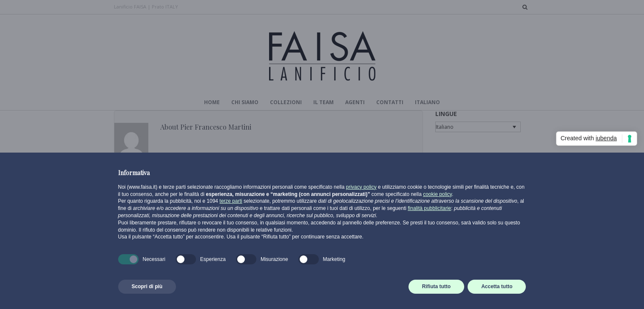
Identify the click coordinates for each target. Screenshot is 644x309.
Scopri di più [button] (147, 286)
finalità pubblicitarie (429, 208)
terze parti (231, 201)
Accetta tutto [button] (497, 286)
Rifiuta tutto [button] (436, 286)
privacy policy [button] (361, 187)
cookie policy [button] (437, 194)
